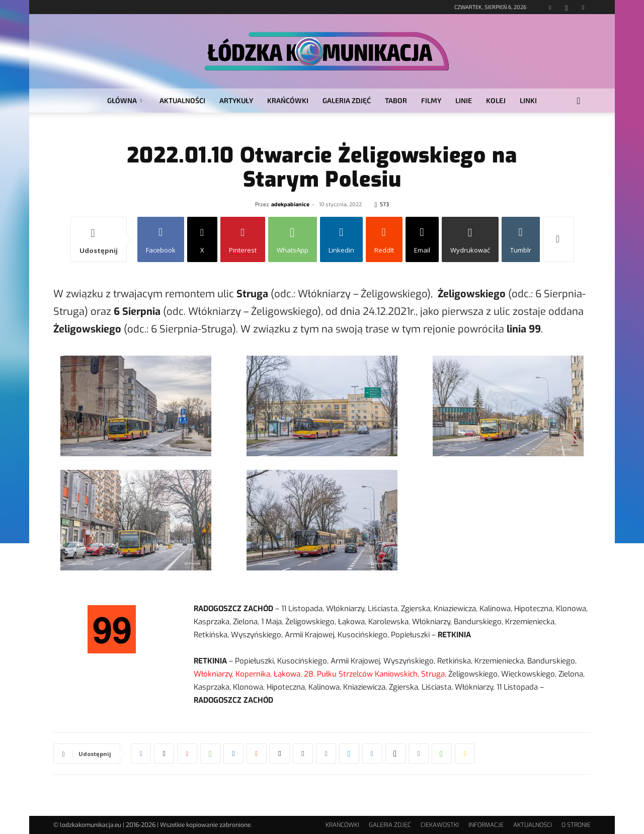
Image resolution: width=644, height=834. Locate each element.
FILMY (431, 100)
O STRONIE (576, 825)
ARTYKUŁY (236, 100)
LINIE (464, 100)
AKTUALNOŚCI (182, 100)
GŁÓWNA (125, 100)
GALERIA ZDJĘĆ (347, 100)
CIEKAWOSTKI (440, 825)
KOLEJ (496, 100)
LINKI (528, 100)
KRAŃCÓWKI (288, 100)
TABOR (396, 100)
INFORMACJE (486, 825)
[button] (579, 101)
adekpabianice (290, 204)
